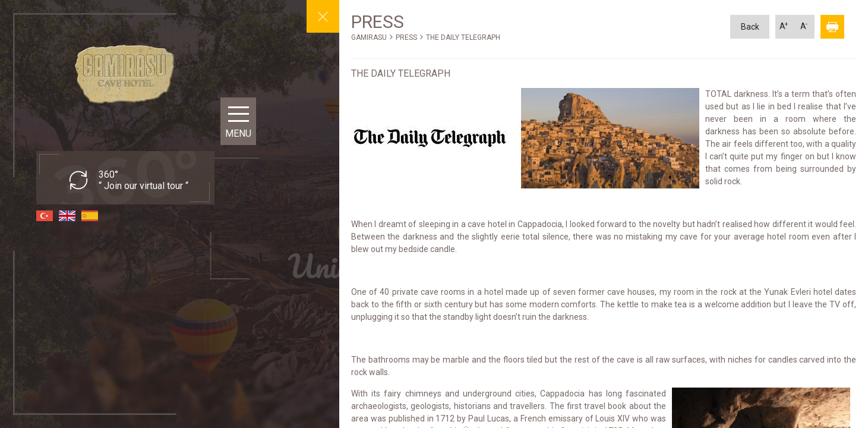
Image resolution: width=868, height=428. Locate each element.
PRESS (406, 37)
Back (750, 27)
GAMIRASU (369, 37)
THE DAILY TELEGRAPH (463, 37)
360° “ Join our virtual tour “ (143, 180)
